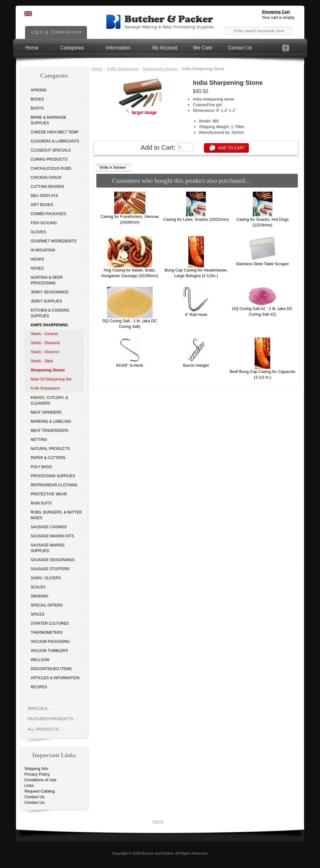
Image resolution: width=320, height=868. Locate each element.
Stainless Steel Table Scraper (262, 264)
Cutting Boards (47, 187)
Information (118, 48)
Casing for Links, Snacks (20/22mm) (196, 219)
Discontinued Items (51, 669)
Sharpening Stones (160, 69)
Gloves (38, 232)
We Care (203, 48)
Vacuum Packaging (50, 642)
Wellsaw (40, 660)
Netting (39, 440)
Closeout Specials (51, 150)
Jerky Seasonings (50, 292)
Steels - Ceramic (45, 334)
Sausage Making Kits (52, 536)
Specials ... (40, 708)
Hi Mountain (43, 250)
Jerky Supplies (46, 301)
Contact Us (240, 48)
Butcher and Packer (157, 853)
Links (29, 785)
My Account (165, 48)
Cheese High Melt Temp (55, 132)
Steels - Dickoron (45, 352)
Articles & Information (55, 678)
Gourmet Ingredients (53, 241)
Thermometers (47, 633)
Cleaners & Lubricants (55, 141)
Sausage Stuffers (50, 569)
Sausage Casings (49, 527)
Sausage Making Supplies (48, 548)
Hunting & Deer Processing (47, 280)
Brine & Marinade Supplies (49, 120)
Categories (72, 48)
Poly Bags (41, 467)
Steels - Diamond (45, 343)
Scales (38, 587)
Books (37, 99)
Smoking (40, 596)
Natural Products (50, 449)
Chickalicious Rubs (51, 168)
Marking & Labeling (51, 421)
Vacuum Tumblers (49, 651)
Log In (37, 32)
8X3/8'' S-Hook (130, 365)
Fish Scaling (44, 223)
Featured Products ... (53, 719)
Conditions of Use (41, 780)
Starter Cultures (50, 623)
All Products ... (45, 729)
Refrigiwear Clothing (54, 485)
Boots (37, 108)
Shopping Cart (276, 12)
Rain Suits (41, 503)
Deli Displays (44, 196)
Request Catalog (40, 791)
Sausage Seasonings (53, 560)
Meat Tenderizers (49, 431)
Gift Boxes (42, 205)
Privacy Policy (37, 774)
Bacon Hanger (196, 365)
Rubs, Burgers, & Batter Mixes (56, 515)
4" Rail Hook (196, 315)
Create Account (66, 32)
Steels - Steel (42, 361)
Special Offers (47, 605)
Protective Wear (49, 494)
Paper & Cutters (48, 458)
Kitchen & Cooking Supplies (50, 313)
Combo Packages (48, 214)
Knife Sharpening (123, 69)
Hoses (37, 268)
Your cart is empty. (278, 17)
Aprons (39, 90)
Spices (38, 614)
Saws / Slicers (46, 578)
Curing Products (49, 159)
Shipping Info (36, 769)
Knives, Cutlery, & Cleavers (49, 400)
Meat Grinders (46, 412)
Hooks (37, 259)
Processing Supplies (53, 476)
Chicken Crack (46, 178)
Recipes (39, 687)
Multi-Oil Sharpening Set (51, 379)
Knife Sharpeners (45, 388)
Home (32, 48)
